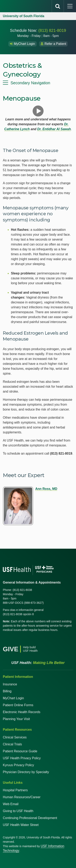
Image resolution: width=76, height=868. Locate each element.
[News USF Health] (42, 640)
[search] (58, 6)
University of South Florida (24, 16)
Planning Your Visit (16, 719)
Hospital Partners (15, 790)
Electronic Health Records (22, 712)
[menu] (38, 83)
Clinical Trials (12, 744)
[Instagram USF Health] (33, 640)
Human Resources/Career (22, 797)
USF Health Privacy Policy (22, 758)
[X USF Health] (15, 640)
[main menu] (70, 6)
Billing (7, 691)
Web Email (11, 804)
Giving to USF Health (18, 811)
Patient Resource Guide (20, 751)
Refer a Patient (54, 44)
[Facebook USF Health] (6, 640)
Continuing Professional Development (30, 818)
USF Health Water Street (21, 825)
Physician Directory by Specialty (26, 772)
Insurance (10, 684)
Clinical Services (15, 737)
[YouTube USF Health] (24, 640)
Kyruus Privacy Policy (18, 765)
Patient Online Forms (18, 705)
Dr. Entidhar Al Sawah (54, 129)
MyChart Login (22, 44)
